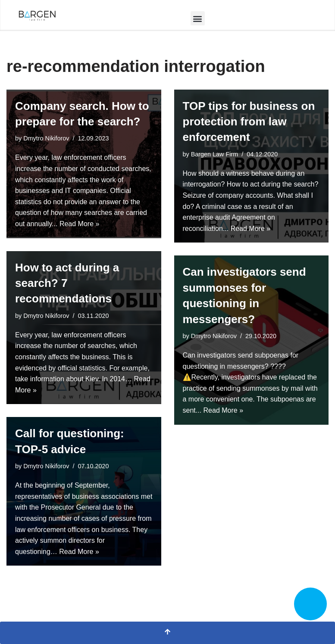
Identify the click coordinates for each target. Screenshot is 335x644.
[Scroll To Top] (167, 633)
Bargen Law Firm (215, 154)
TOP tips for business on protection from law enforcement (249, 122)
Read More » (80, 224)
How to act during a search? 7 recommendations (67, 283)
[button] (198, 18)
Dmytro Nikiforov (46, 138)
